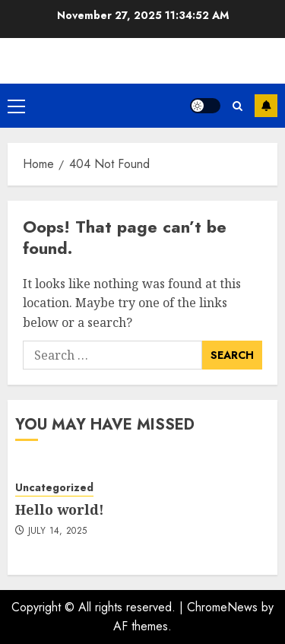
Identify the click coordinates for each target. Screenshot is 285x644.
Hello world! (60, 509)
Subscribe (266, 106)
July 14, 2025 (58, 531)
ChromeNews (222, 607)
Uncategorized (54, 488)
